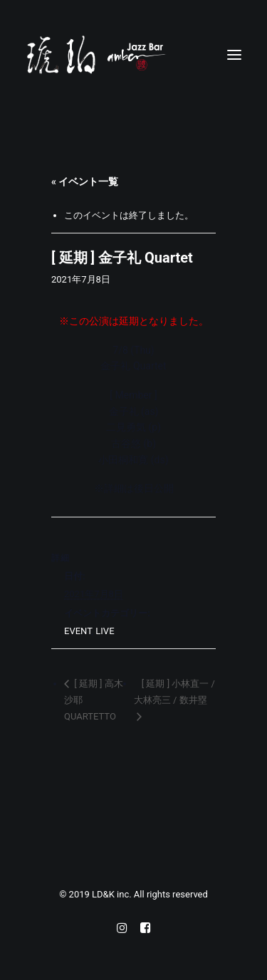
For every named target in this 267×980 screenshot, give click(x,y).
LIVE (105, 631)
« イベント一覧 (85, 181)
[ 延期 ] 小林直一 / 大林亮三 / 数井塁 (174, 692)
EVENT (78, 631)
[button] (234, 55)
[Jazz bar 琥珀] (133, 55)
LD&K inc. (113, 894)
